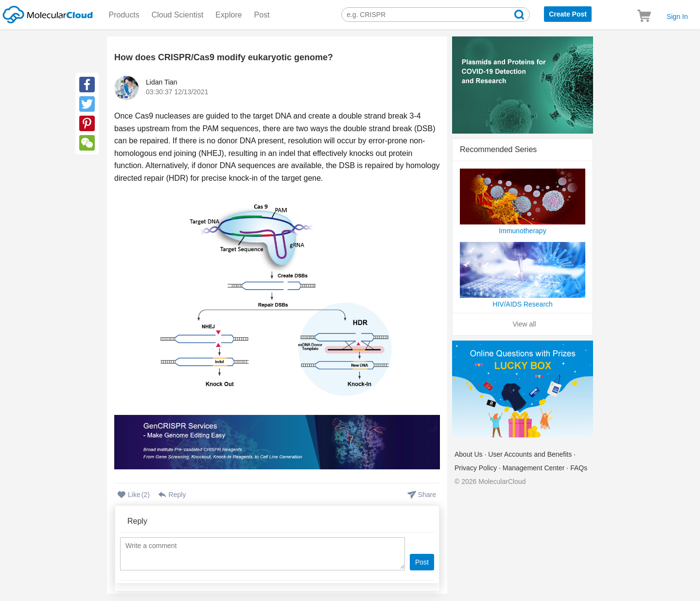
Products (124, 15)
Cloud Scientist (178, 15)
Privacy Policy (476, 468)
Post (262, 15)
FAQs (579, 468)
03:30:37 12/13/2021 (177, 92)
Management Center (534, 468)
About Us (469, 454)
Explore (228, 15)
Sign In (677, 17)
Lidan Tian (162, 82)
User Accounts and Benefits (530, 454)
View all (525, 324)
